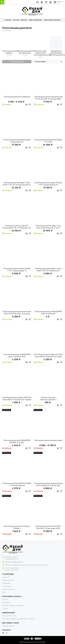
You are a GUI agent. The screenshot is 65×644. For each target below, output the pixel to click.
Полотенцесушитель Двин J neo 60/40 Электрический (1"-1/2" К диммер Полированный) (48, 227)
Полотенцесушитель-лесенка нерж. (48, 440)
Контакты (6, 577)
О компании (7, 586)
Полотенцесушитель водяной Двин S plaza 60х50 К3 (17, 141)
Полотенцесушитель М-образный (17, 97)
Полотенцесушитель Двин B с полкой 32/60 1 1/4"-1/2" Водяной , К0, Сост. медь (17, 227)
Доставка (6, 603)
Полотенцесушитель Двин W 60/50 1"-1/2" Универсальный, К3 (48, 184)
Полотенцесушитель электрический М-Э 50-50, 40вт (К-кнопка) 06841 (48, 98)
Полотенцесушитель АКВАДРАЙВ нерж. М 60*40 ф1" (48, 313)
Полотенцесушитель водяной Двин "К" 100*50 (48, 141)
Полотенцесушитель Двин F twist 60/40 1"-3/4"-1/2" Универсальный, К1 (17, 184)
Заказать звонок (8, 626)
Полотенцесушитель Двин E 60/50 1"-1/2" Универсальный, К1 (17, 270)
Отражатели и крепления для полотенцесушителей (56, 53)
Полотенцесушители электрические (25, 52)
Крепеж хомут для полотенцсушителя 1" (48, 399)
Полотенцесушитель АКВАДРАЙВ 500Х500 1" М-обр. (17, 441)
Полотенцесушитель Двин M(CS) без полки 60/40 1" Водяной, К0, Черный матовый (17, 399)
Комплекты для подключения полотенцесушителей (40, 53)
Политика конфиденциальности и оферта (19, 619)
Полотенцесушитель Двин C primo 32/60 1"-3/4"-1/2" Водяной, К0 (48, 270)
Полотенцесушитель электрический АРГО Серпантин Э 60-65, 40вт (48, 484)
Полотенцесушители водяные (9, 52)
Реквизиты (6, 583)
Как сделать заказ (9, 616)
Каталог (5, 609)
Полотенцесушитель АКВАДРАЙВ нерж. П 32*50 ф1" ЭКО (17, 356)
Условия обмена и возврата (13, 606)
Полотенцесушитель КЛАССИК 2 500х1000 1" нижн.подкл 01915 (48, 527)
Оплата (5, 599)
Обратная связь (8, 580)
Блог (4, 592)
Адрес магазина (8, 589)
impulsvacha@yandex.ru (14, 562)
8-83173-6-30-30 (11, 557)
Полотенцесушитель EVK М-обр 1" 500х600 (17, 527)
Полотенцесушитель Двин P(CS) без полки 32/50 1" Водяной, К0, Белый (48, 356)
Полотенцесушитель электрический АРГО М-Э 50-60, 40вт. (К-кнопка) (17, 313)
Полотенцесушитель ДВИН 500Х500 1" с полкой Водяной (17, 484)
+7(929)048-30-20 (12, 559)
